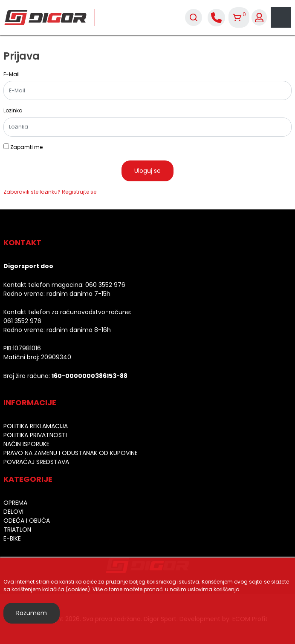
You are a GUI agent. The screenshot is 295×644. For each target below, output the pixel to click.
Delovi (13, 512)
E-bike (12, 538)
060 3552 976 (105, 285)
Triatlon (17, 530)
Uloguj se (147, 171)
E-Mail (12, 74)
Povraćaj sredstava (36, 462)
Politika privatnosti (35, 435)
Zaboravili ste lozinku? (32, 192)
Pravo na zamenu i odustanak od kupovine (71, 453)
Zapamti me (26, 147)
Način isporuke (26, 444)
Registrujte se (79, 192)
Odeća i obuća (27, 521)
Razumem (32, 613)
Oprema (15, 503)
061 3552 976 (22, 321)
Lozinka (13, 111)
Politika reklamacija (36, 426)
